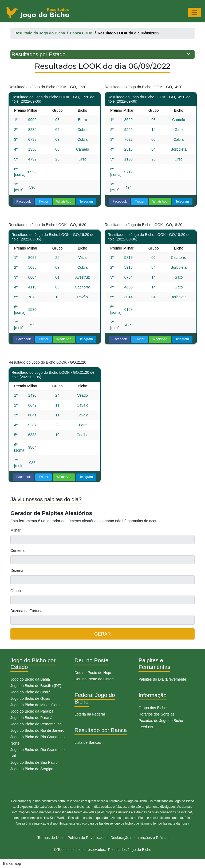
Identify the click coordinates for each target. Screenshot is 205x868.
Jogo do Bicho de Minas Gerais (36, 705)
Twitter (44, 202)
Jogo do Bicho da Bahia (30, 679)
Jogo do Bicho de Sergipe (32, 769)
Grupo (16, 591)
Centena (17, 550)
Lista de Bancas (88, 742)
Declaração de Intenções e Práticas (140, 838)
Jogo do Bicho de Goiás (30, 698)
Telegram (86, 202)
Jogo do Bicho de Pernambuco (36, 724)
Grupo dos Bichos (153, 708)
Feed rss (146, 727)
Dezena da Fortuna (26, 611)
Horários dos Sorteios (157, 714)
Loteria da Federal (90, 714)
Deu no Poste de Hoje (93, 673)
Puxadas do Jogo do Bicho (161, 721)
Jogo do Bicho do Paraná (31, 718)
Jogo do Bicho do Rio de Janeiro (37, 730)
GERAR (102, 634)
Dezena (17, 570)
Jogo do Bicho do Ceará (30, 692)
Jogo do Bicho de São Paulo (34, 762)
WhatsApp (64, 202)
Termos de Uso (50, 838)
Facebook (23, 202)
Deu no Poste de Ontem (94, 679)
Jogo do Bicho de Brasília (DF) (36, 686)
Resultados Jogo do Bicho (130, 850)
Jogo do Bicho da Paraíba (32, 711)
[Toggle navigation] (194, 12)
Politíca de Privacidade (86, 838)
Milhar (15, 530)
